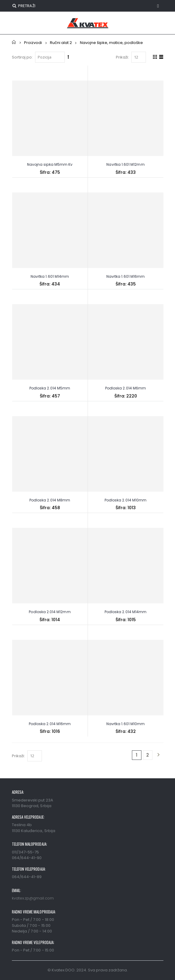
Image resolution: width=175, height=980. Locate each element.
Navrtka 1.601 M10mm (126, 724)
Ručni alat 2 (61, 43)
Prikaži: (122, 57)
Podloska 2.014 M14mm (126, 612)
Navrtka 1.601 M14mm (50, 276)
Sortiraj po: (22, 57)
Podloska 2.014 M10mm (126, 500)
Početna (14, 42)
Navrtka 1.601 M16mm (126, 276)
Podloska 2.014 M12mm (50, 612)
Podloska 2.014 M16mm (50, 724)
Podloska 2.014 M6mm (126, 388)
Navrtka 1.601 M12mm (125, 164)
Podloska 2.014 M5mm (50, 388)
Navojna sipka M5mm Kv (50, 164)
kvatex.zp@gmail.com (33, 898)
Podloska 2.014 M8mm (50, 500)
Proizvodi (33, 43)
